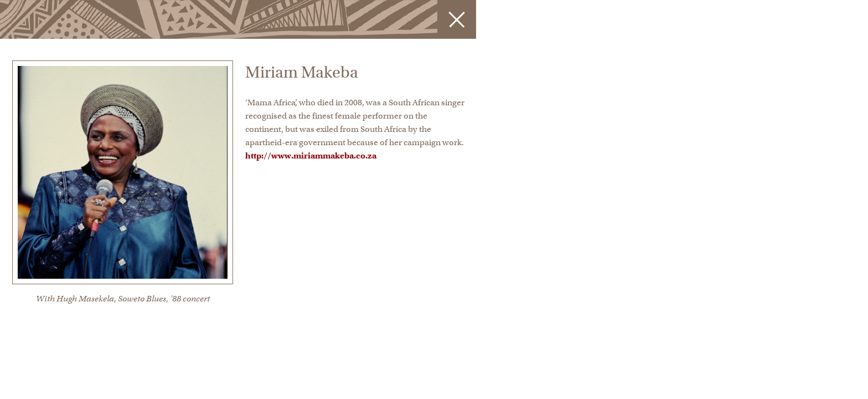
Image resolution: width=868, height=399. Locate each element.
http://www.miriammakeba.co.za (311, 156)
